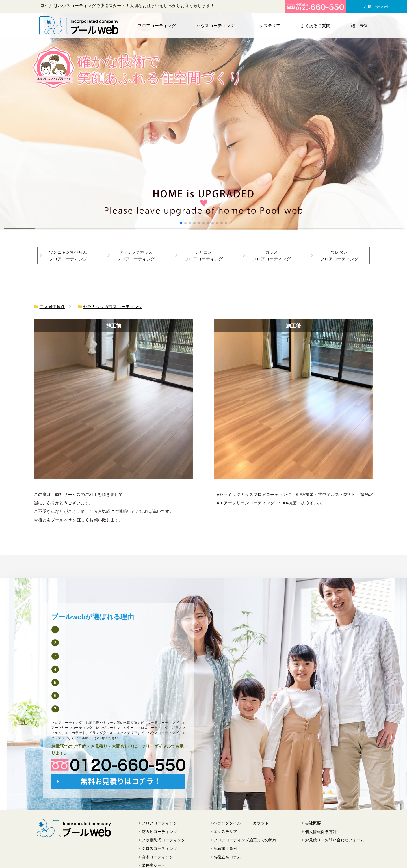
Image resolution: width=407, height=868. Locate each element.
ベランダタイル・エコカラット (241, 823)
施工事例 (358, 25)
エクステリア (267, 25)
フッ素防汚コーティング (163, 840)
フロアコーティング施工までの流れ (245, 840)
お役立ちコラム (227, 857)
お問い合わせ (376, 6)
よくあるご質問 (315, 25)
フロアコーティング (158, 25)
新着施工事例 (225, 848)
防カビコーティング (159, 832)
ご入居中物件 (52, 307)
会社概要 (313, 823)
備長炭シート (153, 865)
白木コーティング (157, 857)
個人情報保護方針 (321, 832)
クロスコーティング (159, 848)
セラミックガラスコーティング (113, 307)
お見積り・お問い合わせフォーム (335, 840)
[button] (181, 223)
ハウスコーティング (216, 25)
